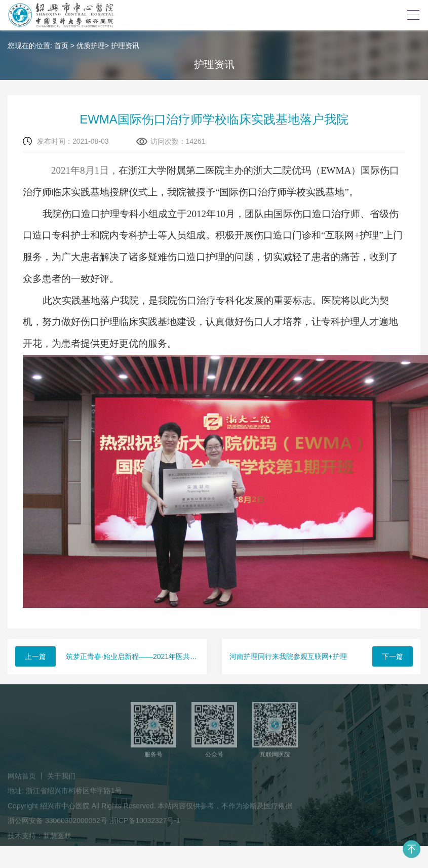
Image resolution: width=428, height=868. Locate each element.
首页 (61, 46)
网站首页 (22, 778)
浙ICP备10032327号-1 (145, 823)
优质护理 (91, 46)
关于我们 (61, 778)
